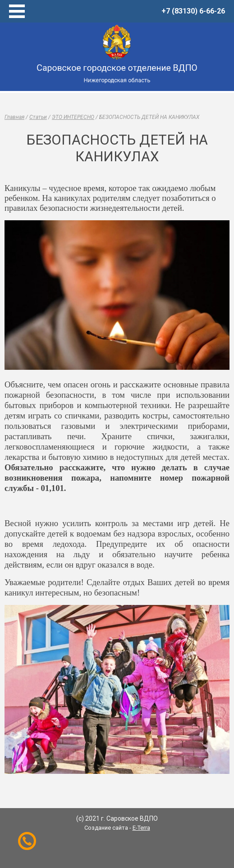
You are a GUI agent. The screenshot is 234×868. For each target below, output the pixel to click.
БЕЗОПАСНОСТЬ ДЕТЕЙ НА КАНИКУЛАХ (149, 117)
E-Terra (141, 828)
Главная (14, 117)
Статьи (38, 117)
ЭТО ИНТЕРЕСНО (73, 117)
